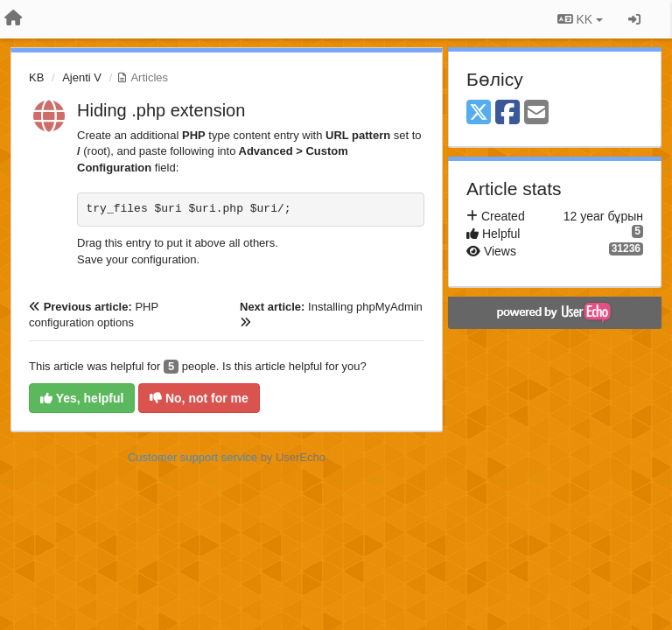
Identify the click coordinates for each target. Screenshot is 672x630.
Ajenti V (82, 77)
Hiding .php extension (161, 110)
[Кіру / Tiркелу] (634, 19)
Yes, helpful (82, 398)
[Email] (536, 113)
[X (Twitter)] (479, 113)
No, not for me (199, 398)
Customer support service (192, 457)
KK (580, 19)
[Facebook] (507, 113)
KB (36, 77)
